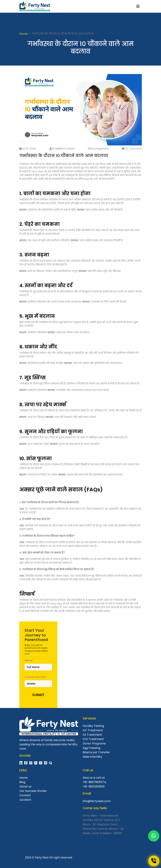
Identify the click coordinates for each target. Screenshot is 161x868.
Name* (29, 660)
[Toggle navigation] (138, 6)
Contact (25, 795)
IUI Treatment (92, 735)
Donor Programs (94, 743)
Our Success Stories (33, 791)
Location (25, 800)
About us (25, 786)
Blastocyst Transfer (96, 752)
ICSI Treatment (93, 739)
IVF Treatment (93, 730)
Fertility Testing (93, 726)
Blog (22, 782)
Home (23, 34)
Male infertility (92, 757)
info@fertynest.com (97, 801)
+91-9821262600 (94, 786)
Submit (38, 695)
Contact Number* (36, 677)
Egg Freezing (91, 748)
